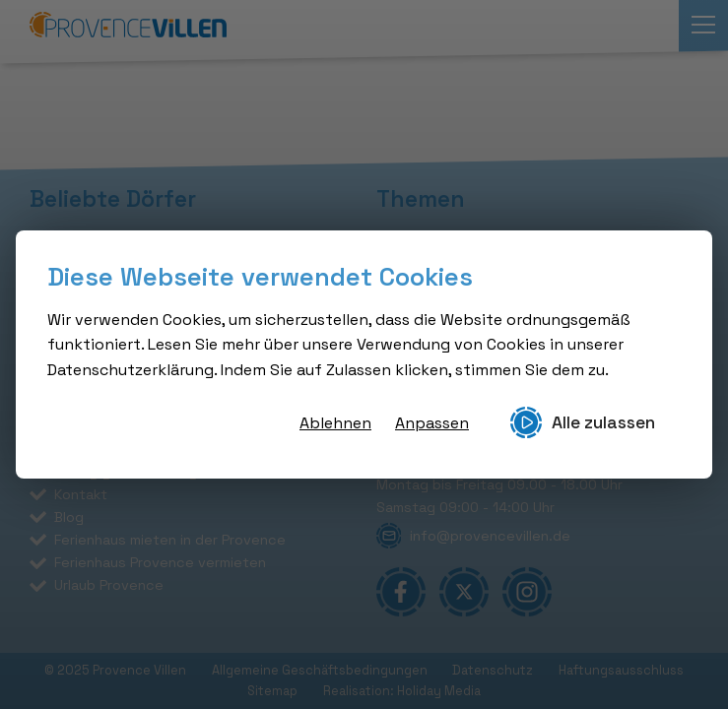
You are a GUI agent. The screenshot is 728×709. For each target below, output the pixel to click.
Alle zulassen (583, 422)
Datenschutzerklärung (131, 370)
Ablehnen (335, 423)
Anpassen (432, 423)
